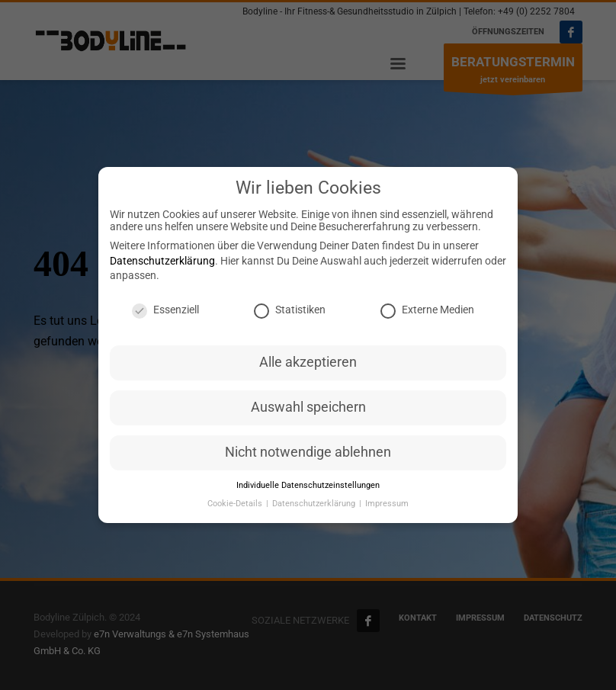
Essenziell (165, 314)
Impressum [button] (387, 508)
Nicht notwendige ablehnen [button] (308, 457)
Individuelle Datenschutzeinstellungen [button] (308, 490)
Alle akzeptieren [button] (308, 367)
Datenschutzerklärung (162, 265)
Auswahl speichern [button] (308, 412)
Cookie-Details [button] (236, 508)
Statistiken (290, 314)
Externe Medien (427, 314)
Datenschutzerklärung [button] (315, 508)
